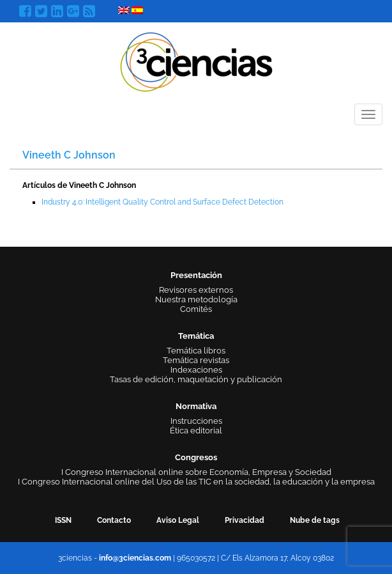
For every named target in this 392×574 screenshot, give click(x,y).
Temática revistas (196, 360)
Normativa (196, 406)
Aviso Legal (178, 520)
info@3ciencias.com (135, 558)
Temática (196, 336)
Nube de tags (315, 520)
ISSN (63, 520)
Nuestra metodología (196, 299)
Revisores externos (196, 290)
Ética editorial (196, 430)
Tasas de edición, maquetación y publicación (196, 379)
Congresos (196, 457)
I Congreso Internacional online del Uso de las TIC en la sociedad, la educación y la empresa (196, 482)
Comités (196, 309)
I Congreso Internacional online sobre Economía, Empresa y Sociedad (196, 472)
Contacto (114, 520)
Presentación (196, 275)
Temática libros (196, 351)
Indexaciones (196, 370)
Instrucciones (196, 421)
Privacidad (245, 520)
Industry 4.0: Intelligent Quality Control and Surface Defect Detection (162, 202)
